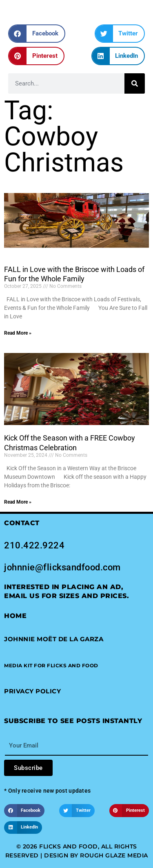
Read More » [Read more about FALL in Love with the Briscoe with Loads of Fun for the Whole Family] (18, 333)
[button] (37, 34)
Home (15, 616)
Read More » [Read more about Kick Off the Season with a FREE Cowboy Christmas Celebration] (18, 502)
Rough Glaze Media (114, 855)
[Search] (135, 83)
